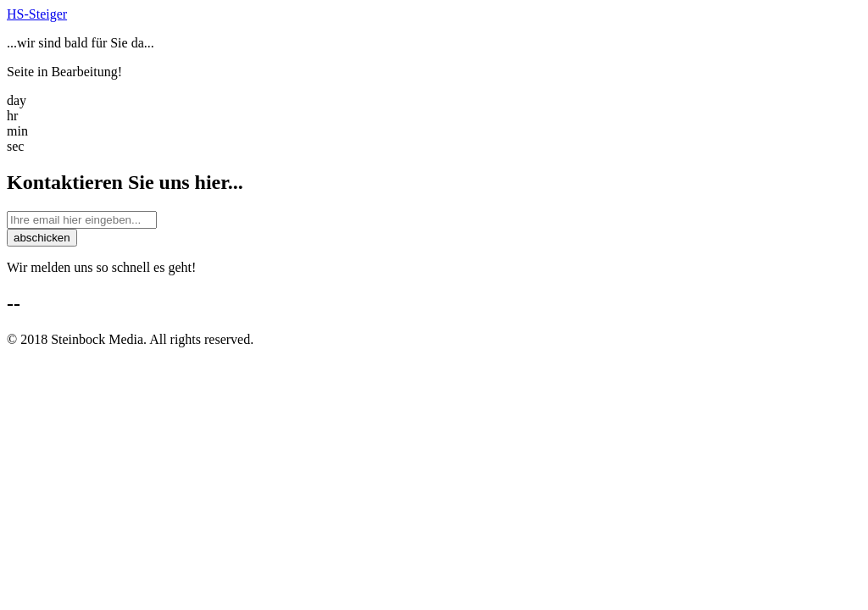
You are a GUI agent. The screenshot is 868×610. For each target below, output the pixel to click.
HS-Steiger (37, 14)
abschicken (42, 238)
